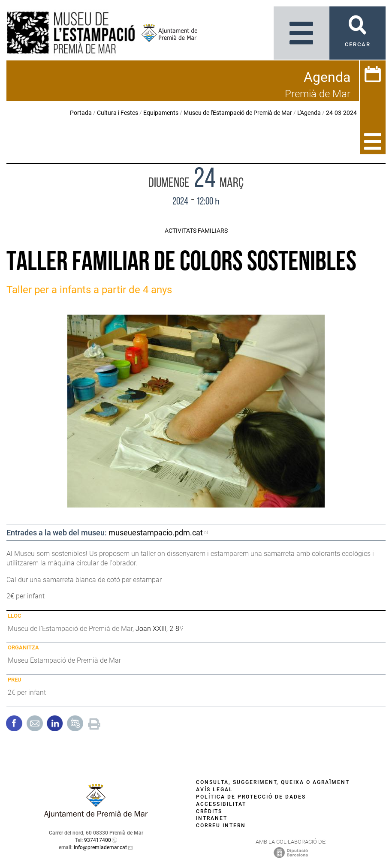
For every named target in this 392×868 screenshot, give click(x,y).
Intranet (212, 818)
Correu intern (221, 826)
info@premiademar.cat (100, 847)
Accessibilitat (221, 804)
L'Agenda (309, 113)
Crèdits (209, 811)
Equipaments (161, 113)
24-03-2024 (341, 113)
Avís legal (214, 790)
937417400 (98, 840)
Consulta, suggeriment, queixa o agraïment (273, 782)
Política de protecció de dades (251, 797)
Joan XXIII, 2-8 (157, 629)
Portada (81, 113)
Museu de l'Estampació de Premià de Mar (238, 113)
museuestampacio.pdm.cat (156, 533)
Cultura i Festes (118, 113)
